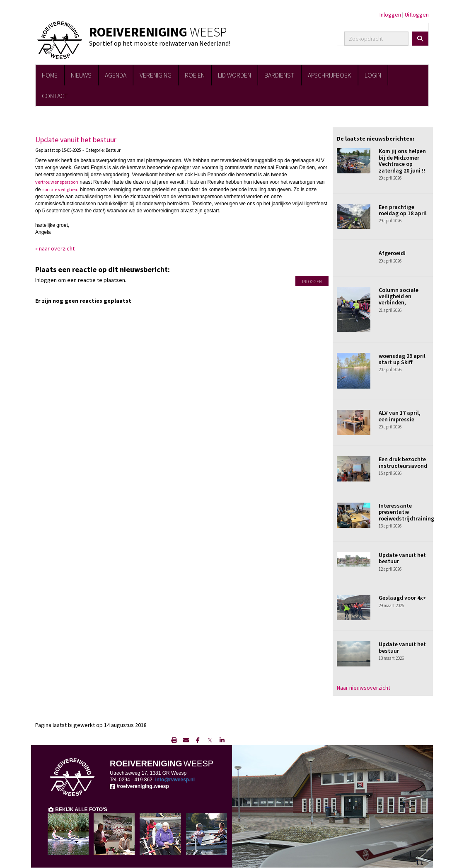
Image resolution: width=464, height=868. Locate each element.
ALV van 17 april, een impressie (400, 416)
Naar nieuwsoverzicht (364, 688)
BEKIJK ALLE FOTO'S (77, 810)
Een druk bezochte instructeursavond (403, 462)
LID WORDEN (234, 75)
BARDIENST (279, 75)
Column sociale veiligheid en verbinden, (399, 296)
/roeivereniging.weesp (139, 786)
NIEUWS (81, 75)
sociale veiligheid (60, 189)
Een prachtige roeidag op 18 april (403, 210)
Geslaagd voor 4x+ (402, 598)
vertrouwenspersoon (57, 182)
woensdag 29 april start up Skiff (402, 359)
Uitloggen (417, 15)
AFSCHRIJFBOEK (330, 75)
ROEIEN (195, 75)
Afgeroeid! (392, 253)
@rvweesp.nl (175, 780)
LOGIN (373, 75)
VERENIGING (156, 75)
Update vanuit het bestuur (76, 140)
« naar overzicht (55, 248)
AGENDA (116, 75)
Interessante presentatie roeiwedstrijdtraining (406, 512)
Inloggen (390, 15)
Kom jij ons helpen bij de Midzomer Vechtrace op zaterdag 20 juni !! (402, 160)
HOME (50, 75)
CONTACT (55, 96)
